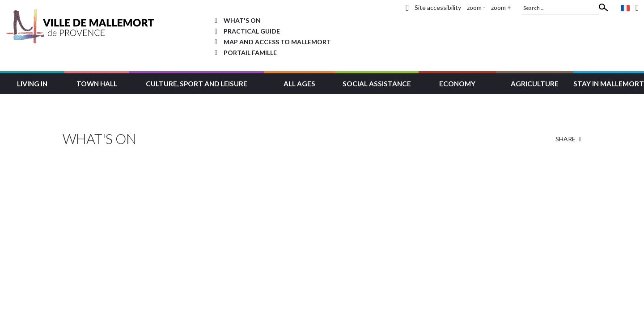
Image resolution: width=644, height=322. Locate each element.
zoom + (501, 7)
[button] (32, 83)
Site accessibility (438, 7)
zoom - (476, 7)
